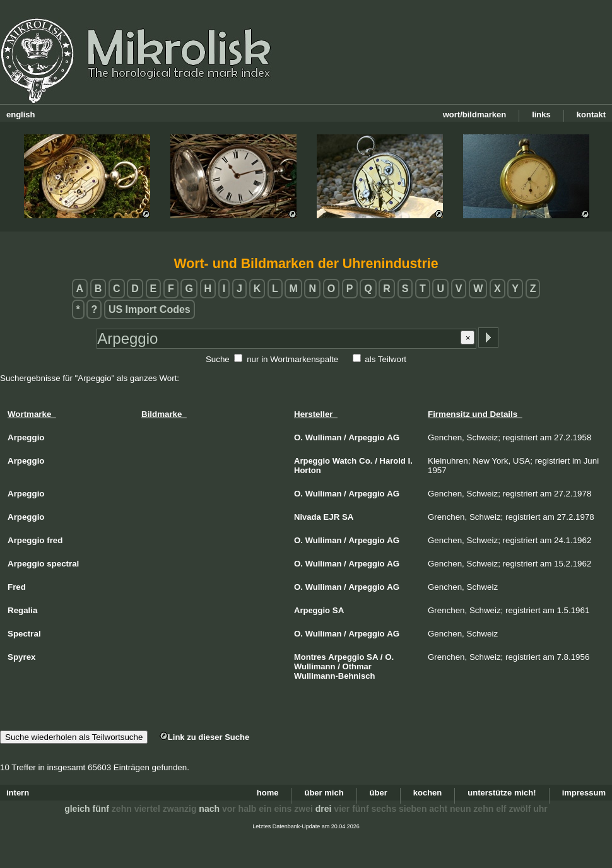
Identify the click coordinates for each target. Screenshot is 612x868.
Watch (345, 461)
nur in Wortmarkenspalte (292, 359)
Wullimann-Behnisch (334, 676)
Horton (308, 470)
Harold (393, 461)
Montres (310, 657)
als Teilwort (385, 359)
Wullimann (315, 666)
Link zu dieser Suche (204, 737)
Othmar (357, 666)
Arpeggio (366, 437)
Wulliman (324, 437)
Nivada (308, 517)
